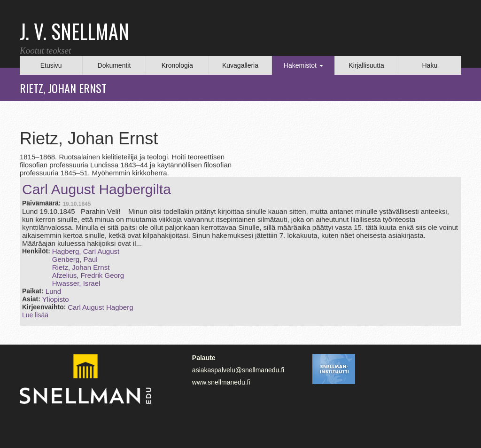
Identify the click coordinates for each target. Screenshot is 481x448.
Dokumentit (114, 65)
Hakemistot (303, 65)
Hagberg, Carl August (86, 251)
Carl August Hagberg (100, 307)
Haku (430, 65)
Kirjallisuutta (366, 65)
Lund (53, 291)
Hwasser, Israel (76, 283)
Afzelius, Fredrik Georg (88, 275)
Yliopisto (56, 299)
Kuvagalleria (240, 65)
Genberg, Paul (75, 259)
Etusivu (51, 65)
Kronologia (177, 65)
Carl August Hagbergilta (97, 189)
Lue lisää (35, 315)
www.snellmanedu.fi (221, 382)
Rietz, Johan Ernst (81, 267)
